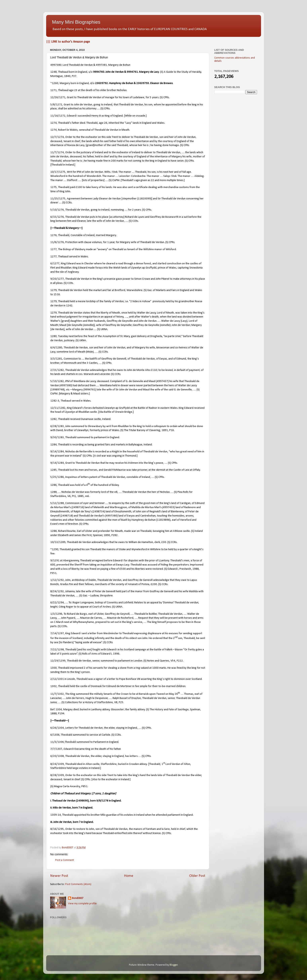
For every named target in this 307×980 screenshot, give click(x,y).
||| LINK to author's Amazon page (68, 42)
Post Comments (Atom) (78, 884)
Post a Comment (65, 860)
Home (129, 876)
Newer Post (59, 876)
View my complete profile (82, 904)
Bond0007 (78, 898)
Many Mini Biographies (76, 22)
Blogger (174, 965)
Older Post (197, 876)
